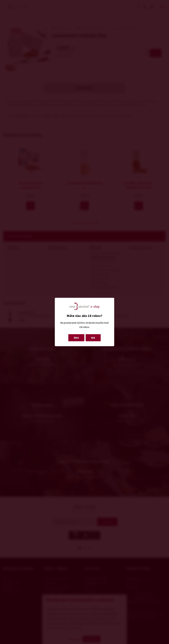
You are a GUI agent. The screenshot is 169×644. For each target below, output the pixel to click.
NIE (93, 338)
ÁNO (76, 338)
